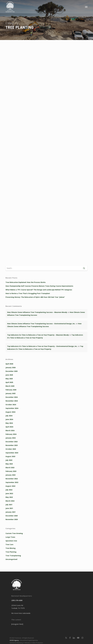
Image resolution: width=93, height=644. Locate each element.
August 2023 (10, 456)
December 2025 (12, 371)
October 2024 (11, 405)
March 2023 (10, 468)
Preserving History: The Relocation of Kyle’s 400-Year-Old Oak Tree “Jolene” (35, 297)
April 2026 (9, 364)
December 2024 (12, 397)
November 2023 (12, 445)
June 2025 (9, 375)
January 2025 (11, 393)
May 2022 (9, 497)
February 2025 (11, 390)
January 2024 (11, 438)
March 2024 (10, 430)
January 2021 (11, 512)
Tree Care (9, 544)
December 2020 (12, 516)
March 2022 (10, 501)
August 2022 (10, 486)
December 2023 (12, 442)
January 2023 (11, 475)
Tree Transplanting (13, 556)
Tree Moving (11, 548)
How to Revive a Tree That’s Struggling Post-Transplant (28, 293)
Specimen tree (11, 541)
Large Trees (10, 537)
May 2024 (9, 423)
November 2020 (12, 519)
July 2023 (9, 460)
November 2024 (12, 401)
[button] (86, 7)
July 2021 (9, 505)
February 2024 (11, 434)
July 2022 (9, 490)
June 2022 (9, 493)
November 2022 (12, 479)
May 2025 (9, 379)
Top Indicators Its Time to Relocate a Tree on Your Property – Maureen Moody (38, 335)
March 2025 (10, 386)
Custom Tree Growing (14, 533)
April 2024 (9, 427)
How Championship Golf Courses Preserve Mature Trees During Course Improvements (39, 286)
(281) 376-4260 (17, 600)
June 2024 (9, 419)
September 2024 (12, 408)
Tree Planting (11, 552)
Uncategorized (11, 559)
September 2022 (12, 482)
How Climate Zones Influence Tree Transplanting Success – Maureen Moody (37, 312)
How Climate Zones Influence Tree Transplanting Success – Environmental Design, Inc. (41, 324)
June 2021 (9, 508)
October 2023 (11, 449)
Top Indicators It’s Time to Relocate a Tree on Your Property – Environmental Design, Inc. (42, 346)
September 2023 (12, 453)
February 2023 (11, 471)
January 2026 (11, 367)
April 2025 (9, 382)
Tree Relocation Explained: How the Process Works (26, 282)
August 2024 (10, 412)
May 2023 (9, 464)
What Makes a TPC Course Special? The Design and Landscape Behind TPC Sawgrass (39, 290)
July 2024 (9, 416)
